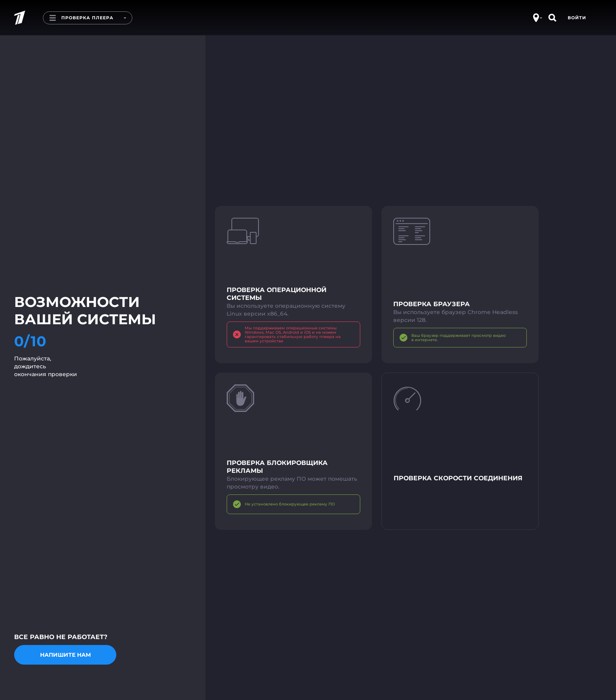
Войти (577, 18)
